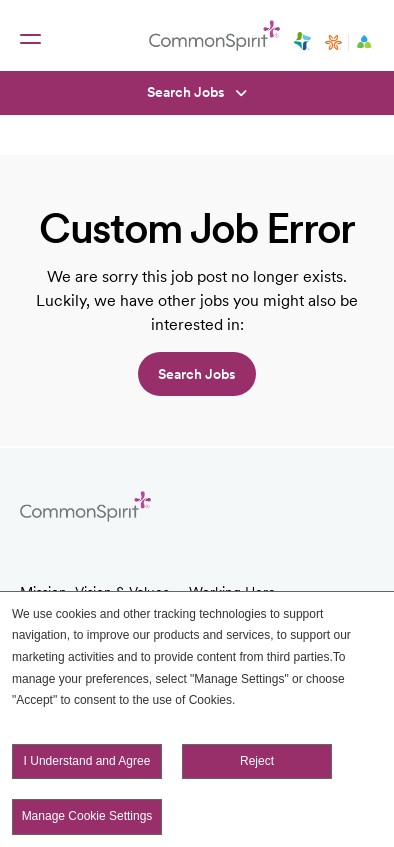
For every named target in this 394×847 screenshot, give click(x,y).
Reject (257, 761)
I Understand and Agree (87, 761)
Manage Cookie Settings (87, 816)
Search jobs (197, 374)
